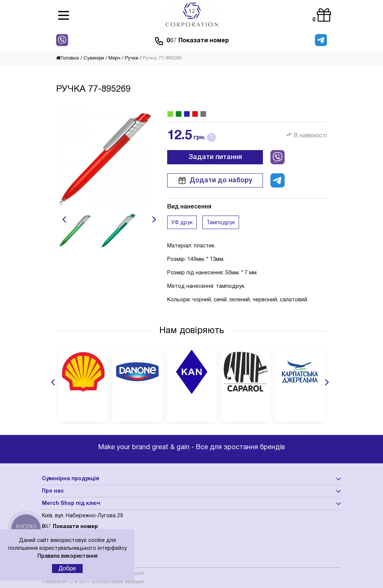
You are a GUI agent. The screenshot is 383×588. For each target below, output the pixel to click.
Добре (68, 568)
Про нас (53, 491)
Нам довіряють (192, 331)
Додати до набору (215, 180)
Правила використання (68, 556)
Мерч (114, 58)
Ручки (132, 58)
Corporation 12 (57, 582)
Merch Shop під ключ (71, 504)
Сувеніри (94, 58)
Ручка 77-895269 (162, 58)
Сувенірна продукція (71, 479)
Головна (68, 58)
